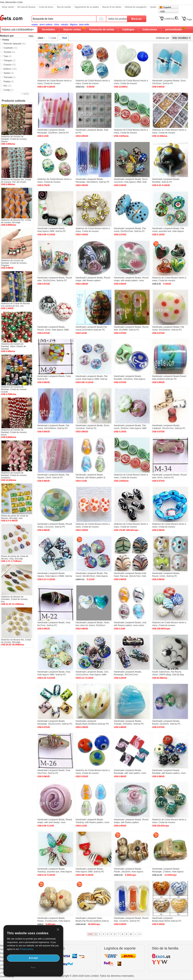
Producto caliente (14, 101)
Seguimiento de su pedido (87, 7)
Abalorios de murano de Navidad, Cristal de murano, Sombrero (14, 475)
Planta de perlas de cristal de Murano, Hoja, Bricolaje (15, 557)
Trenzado (9, 77)
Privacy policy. (27, 949)
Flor (7, 86)
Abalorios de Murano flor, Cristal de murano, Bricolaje (16, 221)
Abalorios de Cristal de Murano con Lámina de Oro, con (16, 305)
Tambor (9, 73)
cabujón (65, 25)
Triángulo (9, 60)
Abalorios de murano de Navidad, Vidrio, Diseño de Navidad (14, 346)
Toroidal (9, 52)
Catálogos (128, 29)
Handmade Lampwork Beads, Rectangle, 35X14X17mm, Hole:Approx (128, 675)
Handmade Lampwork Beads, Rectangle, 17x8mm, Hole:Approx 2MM (168, 872)
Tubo (7, 56)
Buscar (137, 19)
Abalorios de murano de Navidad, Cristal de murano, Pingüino (14, 263)
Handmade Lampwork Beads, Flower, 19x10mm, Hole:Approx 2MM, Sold (129, 872)
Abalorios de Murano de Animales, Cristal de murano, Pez (15, 599)
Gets (11, 18)
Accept (33, 958)
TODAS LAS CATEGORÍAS (17, 30)
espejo (35, 25)
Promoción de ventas (102, 29)
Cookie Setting (7, 976)
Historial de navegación (136, 7)
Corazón (10, 65)
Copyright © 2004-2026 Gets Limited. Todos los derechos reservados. (97, 976)
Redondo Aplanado (15, 44)
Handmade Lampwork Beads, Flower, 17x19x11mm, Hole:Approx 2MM (54, 921)
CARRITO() (171, 19)
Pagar (189, 19)
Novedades (49, 29)
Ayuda (153, 7)
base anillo (84, 25)
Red (65, 38)
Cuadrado (10, 48)
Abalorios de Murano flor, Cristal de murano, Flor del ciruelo (16, 181)
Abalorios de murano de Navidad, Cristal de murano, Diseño (14, 139)
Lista (54, 38)
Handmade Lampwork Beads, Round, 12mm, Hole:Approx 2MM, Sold (53, 330)
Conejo (8, 90)
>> (140, 934)
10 (131, 934)
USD (162, 12)
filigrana (74, 25)
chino (57, 25)
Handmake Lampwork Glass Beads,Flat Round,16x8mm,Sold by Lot (92, 921)
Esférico (10, 69)
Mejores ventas (72, 29)
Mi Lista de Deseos (26, 7)
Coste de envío (46, 7)
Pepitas (9, 82)
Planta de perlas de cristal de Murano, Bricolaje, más (15, 517)
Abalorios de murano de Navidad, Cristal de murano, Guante (14, 389)
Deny (33, 967)
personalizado (174, 29)
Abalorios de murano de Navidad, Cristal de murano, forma (14, 432)
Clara (31, 36)
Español (167, 7)
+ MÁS (25, 94)
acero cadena (46, 25)
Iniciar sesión (8, 7)
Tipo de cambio (64, 7)
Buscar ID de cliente (112, 7)
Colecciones (150, 29)
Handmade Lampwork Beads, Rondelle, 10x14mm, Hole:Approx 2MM (130, 379)
